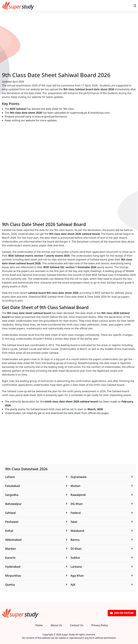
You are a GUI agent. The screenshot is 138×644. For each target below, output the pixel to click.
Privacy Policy (100, 625)
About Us (56, 625)
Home (39, 625)
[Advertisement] (69, 49)
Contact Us (77, 625)
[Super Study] (18, 6)
